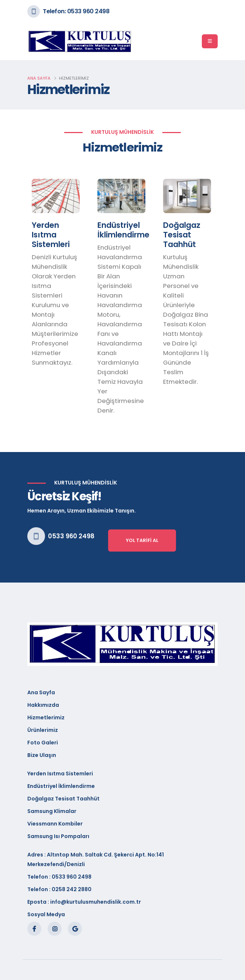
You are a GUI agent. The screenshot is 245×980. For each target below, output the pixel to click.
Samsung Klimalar (52, 811)
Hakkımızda (43, 705)
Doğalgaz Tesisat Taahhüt (63, 799)
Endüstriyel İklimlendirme (61, 786)
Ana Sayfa (39, 78)
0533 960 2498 (71, 536)
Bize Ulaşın (42, 755)
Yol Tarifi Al (142, 540)
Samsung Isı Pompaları (58, 836)
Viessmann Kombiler (55, 824)
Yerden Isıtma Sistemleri (60, 774)
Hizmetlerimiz (46, 717)
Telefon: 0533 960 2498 (76, 11)
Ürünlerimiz (43, 730)
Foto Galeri (43, 743)
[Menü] (210, 41)
